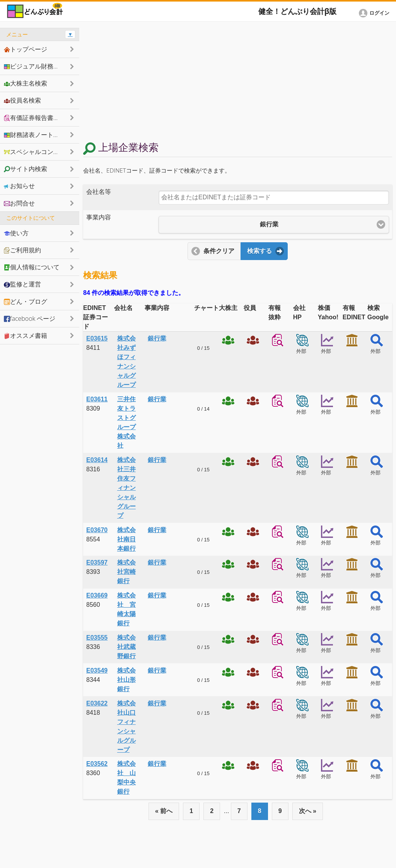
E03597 (97, 562)
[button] (376, 13)
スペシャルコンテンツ (38, 152)
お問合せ (19, 203)
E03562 (97, 764)
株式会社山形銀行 (126, 680)
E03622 (97, 703)
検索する (259, 251)
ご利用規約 (22, 250)
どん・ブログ (26, 301)
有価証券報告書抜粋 (35, 118)
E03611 (97, 399)
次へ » (308, 811)
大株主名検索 (26, 83)
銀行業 (157, 338)
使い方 (16, 233)
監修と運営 (22, 284)
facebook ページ (30, 318)
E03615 (97, 338)
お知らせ (19, 186)
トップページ (26, 49)
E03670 (97, 530)
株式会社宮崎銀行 (126, 572)
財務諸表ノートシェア (38, 135)
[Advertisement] (238, 82)
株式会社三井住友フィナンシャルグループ (126, 488)
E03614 (97, 460)
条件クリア (219, 251)
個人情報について (32, 267)
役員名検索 (22, 100)
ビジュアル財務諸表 (35, 66)
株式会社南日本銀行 (126, 539)
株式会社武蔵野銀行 (126, 647)
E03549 (97, 670)
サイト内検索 (26, 169)
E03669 (97, 595)
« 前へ (164, 811)
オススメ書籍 (26, 336)
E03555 (97, 638)
